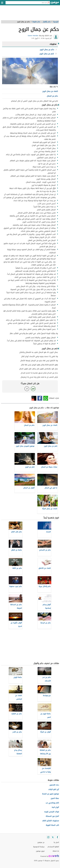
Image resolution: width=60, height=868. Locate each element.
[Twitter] (53, 837)
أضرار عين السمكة (52, 816)
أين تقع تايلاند (54, 789)
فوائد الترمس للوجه (52, 812)
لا (27, 389)
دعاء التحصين (54, 785)
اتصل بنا (56, 842)
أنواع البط (55, 807)
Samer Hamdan (33, 36)
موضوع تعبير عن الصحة (51, 794)
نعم (33, 389)
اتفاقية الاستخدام (53, 847)
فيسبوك (40, 398)
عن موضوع (41, 842)
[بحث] (48, 3)
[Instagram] (48, 837)
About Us (56, 851)
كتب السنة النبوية (52, 825)
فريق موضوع (40, 851)
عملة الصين (55, 798)
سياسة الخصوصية (39, 847)
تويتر (34, 398)
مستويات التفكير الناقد (51, 821)
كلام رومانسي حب (52, 803)
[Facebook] (57, 837)
